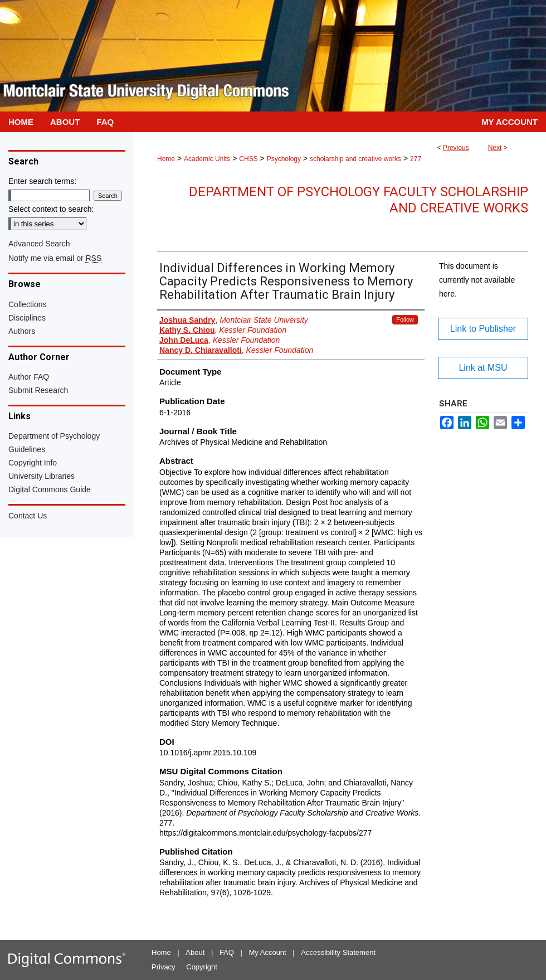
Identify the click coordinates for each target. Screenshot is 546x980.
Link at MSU (483, 368)
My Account (268, 952)
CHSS (248, 159)
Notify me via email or (55, 258)
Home (166, 159)
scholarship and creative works (355, 159)
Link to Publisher (483, 329)
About (195, 952)
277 (416, 159)
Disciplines (27, 318)
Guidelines (27, 449)
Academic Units (207, 159)
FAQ (227, 952)
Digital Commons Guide (50, 489)
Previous (456, 148)
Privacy (164, 967)
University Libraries (42, 476)
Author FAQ (29, 377)
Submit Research (38, 390)
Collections (27, 304)
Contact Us (28, 516)
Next (495, 148)
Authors (22, 331)
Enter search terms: (42, 181)
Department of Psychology (54, 436)
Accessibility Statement (338, 952)
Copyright (202, 967)
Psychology (284, 159)
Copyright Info (33, 463)
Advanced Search (39, 244)
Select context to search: (51, 209)
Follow (405, 319)
